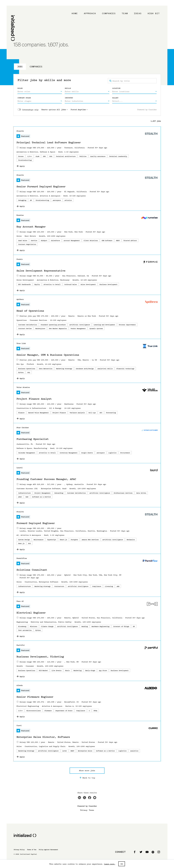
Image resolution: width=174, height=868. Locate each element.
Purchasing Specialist (33, 439)
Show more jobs (87, 771)
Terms (91, 810)
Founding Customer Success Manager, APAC (46, 479)
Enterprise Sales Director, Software (43, 737)
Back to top (87, 778)
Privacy (84, 810)
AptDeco (20, 299)
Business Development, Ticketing (40, 657)
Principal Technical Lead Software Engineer (49, 142)
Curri (19, 725)
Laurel (20, 468)
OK (122, 864)
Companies (109, 13)
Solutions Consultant (32, 570)
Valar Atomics (23, 387)
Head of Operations (30, 311)
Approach (90, 13)
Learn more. (110, 864)
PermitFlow (22, 558)
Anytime (83, 110)
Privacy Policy (19, 850)
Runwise (20, 215)
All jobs (62, 110)
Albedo (20, 685)
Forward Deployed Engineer (36, 523)
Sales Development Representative (41, 271)
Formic (20, 259)
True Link (21, 343)
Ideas (138, 13)
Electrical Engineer (31, 613)
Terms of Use (32, 850)
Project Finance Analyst (34, 399)
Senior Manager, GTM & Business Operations (48, 355)
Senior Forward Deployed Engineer (41, 187)
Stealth (20, 131)
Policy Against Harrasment (48, 850)
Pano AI (20, 601)
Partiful (21, 645)
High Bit (154, 13)
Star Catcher (23, 428)
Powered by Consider (147, 109)
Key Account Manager (31, 227)
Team (125, 13)
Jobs (20, 67)
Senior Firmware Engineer (35, 697)
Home (75, 13)
